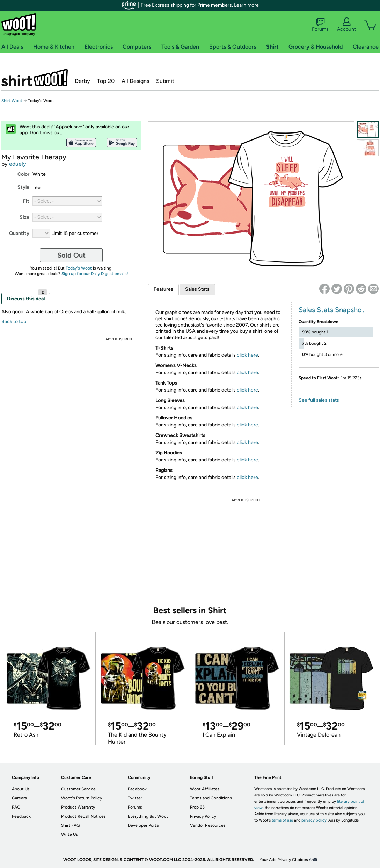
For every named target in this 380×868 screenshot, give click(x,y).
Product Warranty (78, 807)
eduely (18, 164)
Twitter (135, 798)
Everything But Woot (148, 816)
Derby (82, 81)
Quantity (19, 233)
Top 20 (106, 81)
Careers (19, 798)
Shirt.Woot (35, 78)
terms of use (282, 820)
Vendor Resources (208, 825)
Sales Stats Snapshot (332, 310)
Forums (320, 25)
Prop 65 (197, 807)
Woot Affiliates (205, 789)
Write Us (70, 834)
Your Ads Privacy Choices (284, 860)
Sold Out (71, 255)
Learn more (246, 5)
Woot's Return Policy (82, 798)
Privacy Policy (203, 816)
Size (24, 217)
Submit (165, 81)
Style (23, 187)
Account (346, 25)
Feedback (21, 816)
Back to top (14, 321)
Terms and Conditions (211, 798)
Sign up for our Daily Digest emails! (95, 274)
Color (23, 174)
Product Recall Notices (83, 816)
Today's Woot (79, 268)
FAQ (16, 807)
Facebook (137, 789)
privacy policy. (314, 820)
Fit (26, 201)
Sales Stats (197, 289)
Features (163, 289)
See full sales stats (319, 400)
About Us (21, 789)
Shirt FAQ (70, 825)
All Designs (135, 81)
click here (247, 355)
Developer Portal (144, 825)
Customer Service (78, 789)
